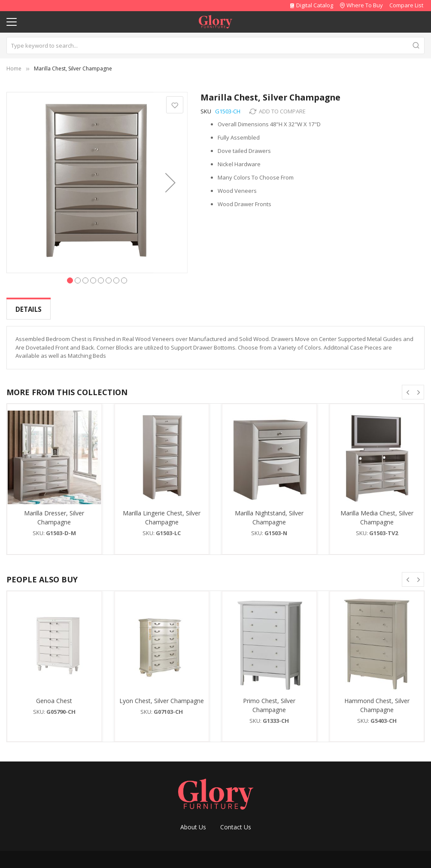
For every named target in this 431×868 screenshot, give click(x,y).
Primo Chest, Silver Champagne (269, 698)
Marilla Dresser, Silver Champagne (54, 511)
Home (14, 69)
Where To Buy (365, 5)
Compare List (406, 5)
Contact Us (236, 820)
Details (29, 309)
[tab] (29, 309)
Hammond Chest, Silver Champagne (377, 698)
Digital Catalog (311, 5)
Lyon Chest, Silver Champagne (162, 694)
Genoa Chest (54, 694)
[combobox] (215, 46)
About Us (193, 820)
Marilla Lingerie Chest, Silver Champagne (162, 511)
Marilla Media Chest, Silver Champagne (377, 511)
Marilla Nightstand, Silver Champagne (269, 511)
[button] (170, 183)
